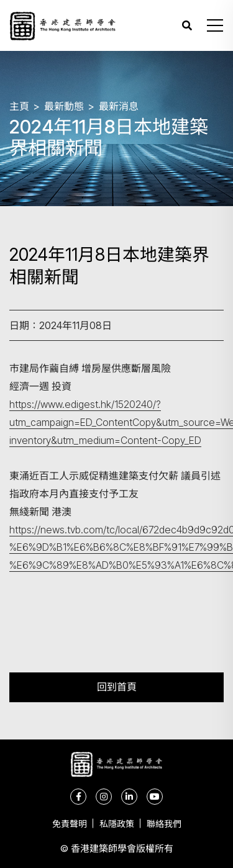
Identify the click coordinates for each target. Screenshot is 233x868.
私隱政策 (117, 824)
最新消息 (119, 106)
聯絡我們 (164, 824)
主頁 (19, 106)
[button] (215, 25)
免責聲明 (70, 824)
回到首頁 (117, 687)
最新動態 (64, 106)
